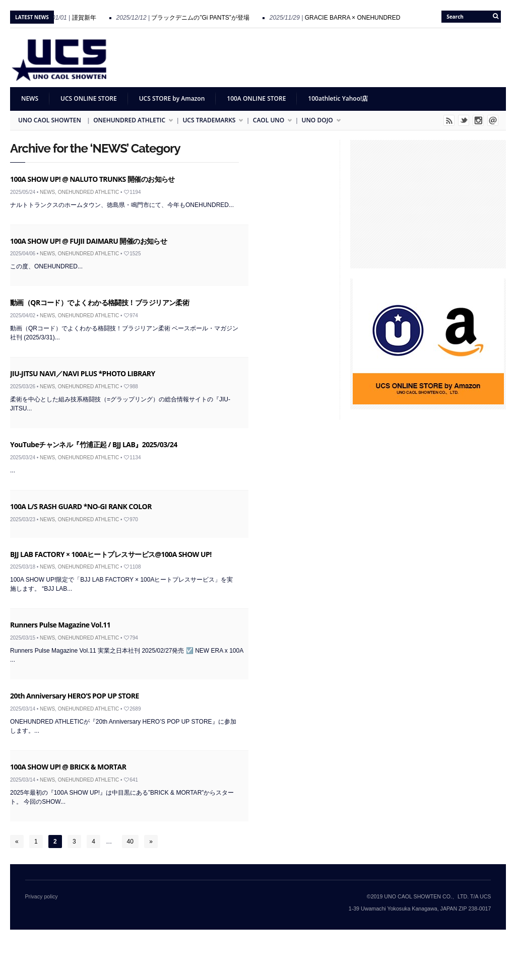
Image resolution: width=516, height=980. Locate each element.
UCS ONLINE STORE (89, 98)
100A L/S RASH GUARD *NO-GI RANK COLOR (81, 506)
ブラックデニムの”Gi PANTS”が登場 (204, 18)
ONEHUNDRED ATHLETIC (130, 120)
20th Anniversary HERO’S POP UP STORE (75, 696)
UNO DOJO (318, 120)
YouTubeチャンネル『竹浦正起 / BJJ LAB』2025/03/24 (94, 444)
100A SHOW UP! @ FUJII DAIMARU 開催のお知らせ (88, 241)
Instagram (478, 120)
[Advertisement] (322, 58)
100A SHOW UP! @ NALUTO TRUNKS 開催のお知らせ (92, 179)
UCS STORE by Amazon (172, 98)
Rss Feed (449, 120)
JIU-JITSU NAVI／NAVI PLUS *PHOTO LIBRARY (83, 373)
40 (130, 842)
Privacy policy (42, 896)
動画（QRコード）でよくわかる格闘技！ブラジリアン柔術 (100, 302)
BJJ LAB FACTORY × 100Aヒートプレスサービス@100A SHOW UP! (111, 554)
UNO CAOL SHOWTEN (50, 120)
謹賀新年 (88, 18)
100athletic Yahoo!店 (338, 98)
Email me (493, 120)
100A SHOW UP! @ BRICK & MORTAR (68, 767)
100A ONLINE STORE (256, 98)
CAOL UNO (269, 120)
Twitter (464, 120)
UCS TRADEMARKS (209, 120)
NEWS (30, 98)
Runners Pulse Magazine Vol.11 (60, 625)
